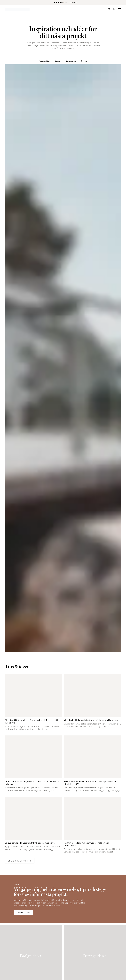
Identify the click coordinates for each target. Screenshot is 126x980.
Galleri (84, 61)
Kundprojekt (71, 61)
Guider (58, 61)
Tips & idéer (45, 61)
